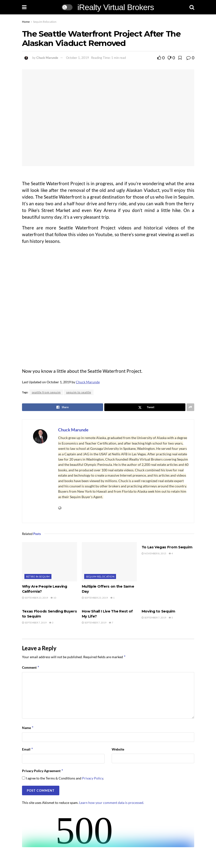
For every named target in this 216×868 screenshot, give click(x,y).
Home (26, 22)
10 (53, 598)
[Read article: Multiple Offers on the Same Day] (109, 562)
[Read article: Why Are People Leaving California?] (50, 562)
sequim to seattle (79, 392)
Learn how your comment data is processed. (112, 803)
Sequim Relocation (45, 22)
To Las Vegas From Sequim (167, 547)
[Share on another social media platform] (190, 407)
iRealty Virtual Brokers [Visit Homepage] (116, 7)
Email (28, 749)
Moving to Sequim (158, 611)
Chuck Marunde (47, 58)
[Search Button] (192, 7)
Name (28, 728)
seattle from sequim (46, 392)
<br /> (108, 829)
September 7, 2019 (34, 623)
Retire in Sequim (38, 576)
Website (118, 749)
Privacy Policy (93, 778)
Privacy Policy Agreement (43, 771)
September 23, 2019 (35, 598)
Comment (31, 668)
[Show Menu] (24, 7)
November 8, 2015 (154, 553)
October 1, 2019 (78, 58)
